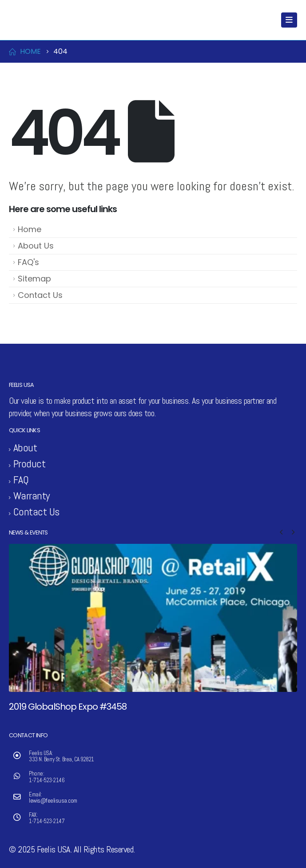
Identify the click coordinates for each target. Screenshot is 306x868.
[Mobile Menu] (289, 20)
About (25, 448)
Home (30, 229)
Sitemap (34, 279)
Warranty (32, 496)
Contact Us (40, 295)
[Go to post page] (153, 618)
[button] (281, 532)
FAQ (21, 480)
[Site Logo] (27, 20)
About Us (36, 246)
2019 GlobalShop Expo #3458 (68, 707)
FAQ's (28, 262)
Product (30, 464)
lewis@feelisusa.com (53, 801)
